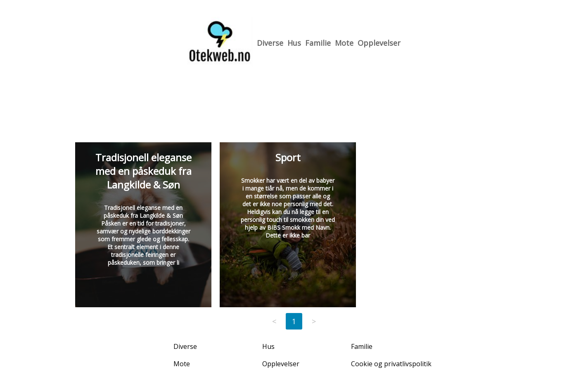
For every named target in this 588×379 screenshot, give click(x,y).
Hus (294, 43)
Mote (344, 43)
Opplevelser (379, 43)
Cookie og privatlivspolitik (391, 364)
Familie (318, 43)
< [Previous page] (274, 321)
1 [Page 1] (294, 321)
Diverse (270, 43)
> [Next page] (314, 321)
